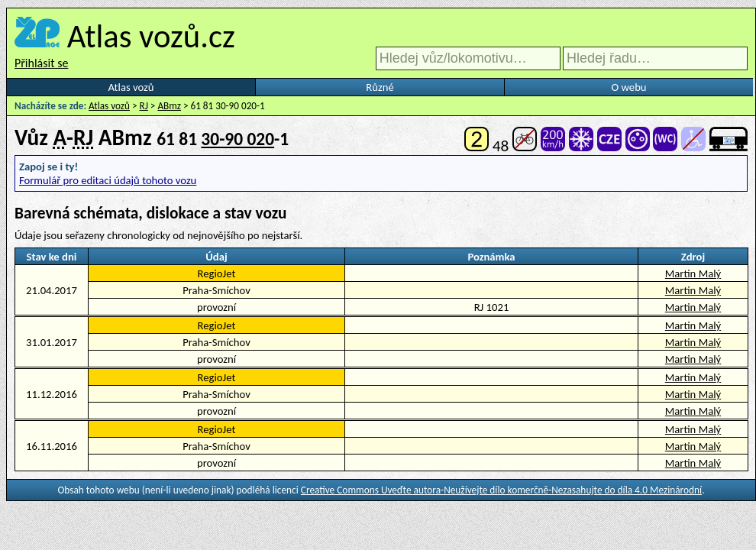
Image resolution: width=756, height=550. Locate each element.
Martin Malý (693, 273)
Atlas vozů (131, 87)
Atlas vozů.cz (151, 36)
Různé (380, 87)
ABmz (169, 106)
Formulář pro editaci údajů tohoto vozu (108, 180)
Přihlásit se (41, 63)
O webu (628, 87)
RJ (144, 106)
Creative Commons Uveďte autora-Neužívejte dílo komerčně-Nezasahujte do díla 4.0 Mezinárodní (501, 490)
